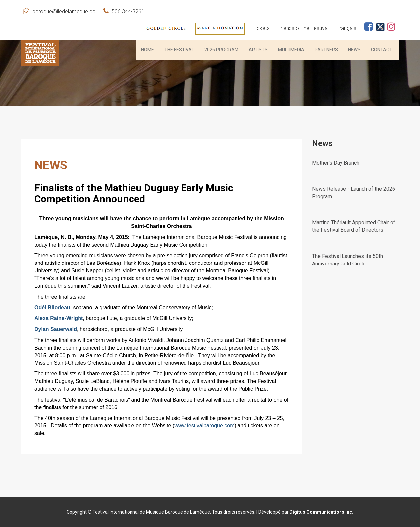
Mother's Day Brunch (336, 163)
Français (346, 28)
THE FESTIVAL (179, 50)
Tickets (261, 28)
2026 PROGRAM (221, 50)
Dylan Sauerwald (56, 329)
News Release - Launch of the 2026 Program (354, 193)
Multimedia (291, 50)
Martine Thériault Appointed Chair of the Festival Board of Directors (354, 226)
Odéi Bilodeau (52, 307)
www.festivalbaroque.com (204, 426)
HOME (148, 50)
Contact (382, 50)
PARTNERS (326, 50)
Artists (258, 50)
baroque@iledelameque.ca (64, 11)
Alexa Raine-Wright (59, 318)
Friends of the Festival (303, 28)
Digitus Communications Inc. (321, 512)
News (354, 50)
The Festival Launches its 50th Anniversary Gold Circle (347, 260)
